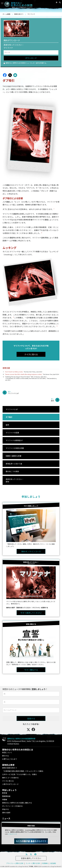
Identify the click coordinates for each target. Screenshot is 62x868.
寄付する (5, 756)
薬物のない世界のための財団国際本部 (21, 739)
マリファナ (31, 14)
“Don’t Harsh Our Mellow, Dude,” (14, 372)
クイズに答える (8, 781)
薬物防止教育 (8, 765)
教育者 (5, 793)
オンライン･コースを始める (12, 806)
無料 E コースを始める (10, 778)
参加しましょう (31, 496)
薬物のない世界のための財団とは (18, 750)
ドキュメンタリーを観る (23, 771)
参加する (5, 809)
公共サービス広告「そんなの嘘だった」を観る (19, 774)
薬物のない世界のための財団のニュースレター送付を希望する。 (25, 63)
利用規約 (45, 863)
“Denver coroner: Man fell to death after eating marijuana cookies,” (24, 374)
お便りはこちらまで (10, 759)
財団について (7, 752)
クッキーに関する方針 (33, 863)
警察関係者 (6, 796)
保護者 (5, 799)
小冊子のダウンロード (10, 784)
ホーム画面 (7, 14)
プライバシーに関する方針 (15, 863)
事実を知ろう (19, 14)
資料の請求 (6, 813)
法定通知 (53, 863)
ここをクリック (12, 834)
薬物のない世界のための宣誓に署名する (17, 803)
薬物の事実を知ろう (10, 768)
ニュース (6, 818)
